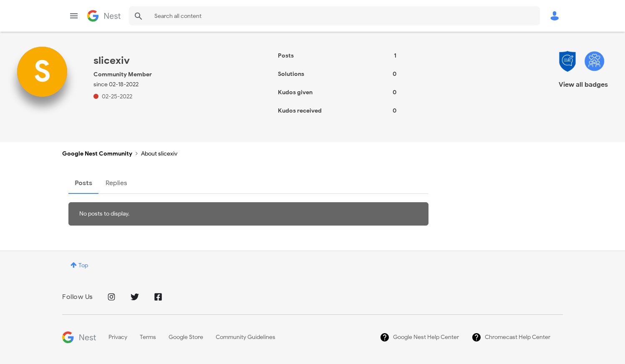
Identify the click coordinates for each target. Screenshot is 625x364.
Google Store (186, 337)
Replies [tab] (116, 183)
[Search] (334, 16)
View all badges (583, 85)
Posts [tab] (83, 183)
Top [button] (83, 265)
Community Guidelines (246, 337)
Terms (148, 337)
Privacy (118, 337)
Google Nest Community (104, 16)
